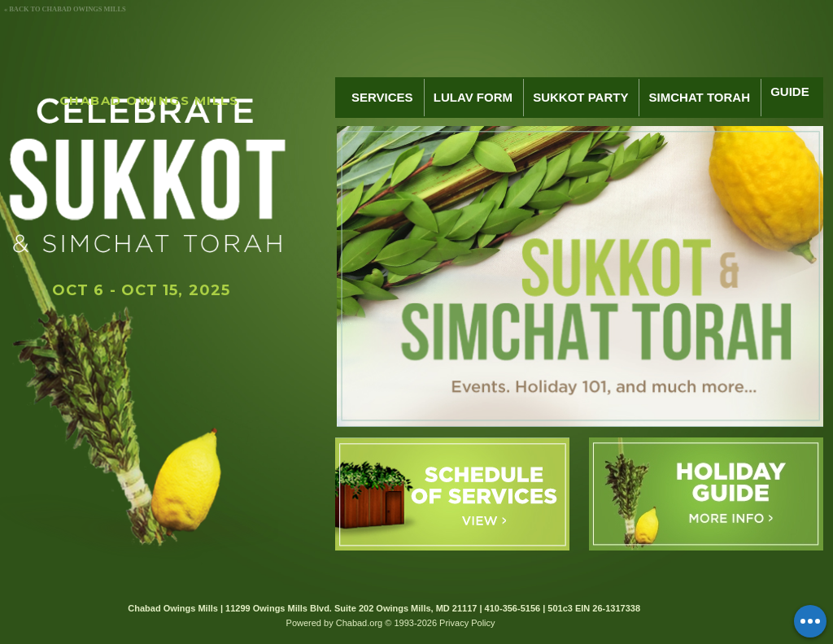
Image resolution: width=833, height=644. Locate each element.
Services (382, 97)
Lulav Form (473, 97)
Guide (790, 97)
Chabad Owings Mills (149, 100)
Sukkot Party (580, 97)
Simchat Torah (700, 97)
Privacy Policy (467, 623)
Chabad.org (360, 623)
